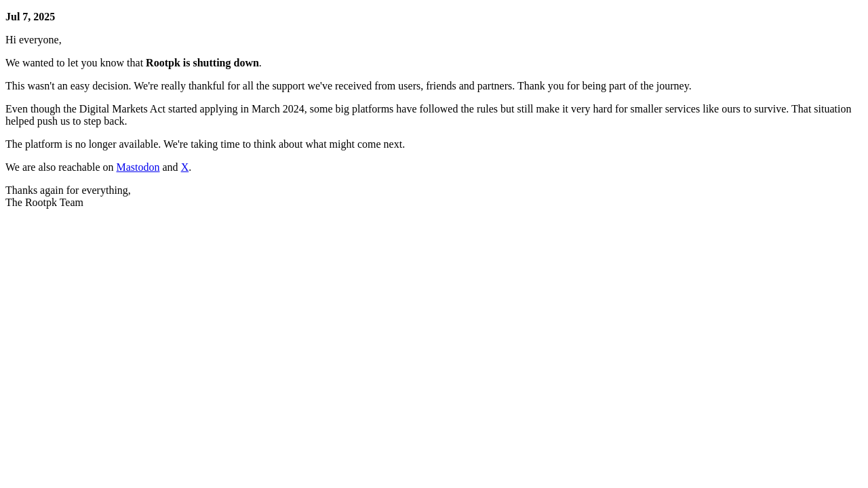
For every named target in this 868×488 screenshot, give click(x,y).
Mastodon (138, 167)
